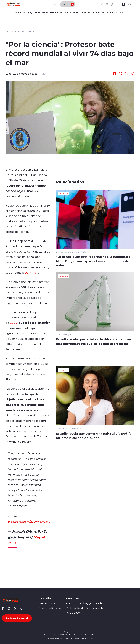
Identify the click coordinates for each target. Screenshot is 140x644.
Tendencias (56, 12)
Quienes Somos (114, 12)
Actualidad (20, 12)
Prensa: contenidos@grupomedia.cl (85, 603)
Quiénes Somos (47, 603)
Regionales (34, 12)
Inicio (8, 31)
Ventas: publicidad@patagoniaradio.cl (86, 608)
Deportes (85, 12)
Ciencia (31, 31)
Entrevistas (98, 12)
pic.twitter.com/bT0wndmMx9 (29, 522)
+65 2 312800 (73, 613)
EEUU (14, 323)
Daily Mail (31, 273)
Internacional (71, 12)
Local (45, 12)
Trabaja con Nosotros (50, 608)
